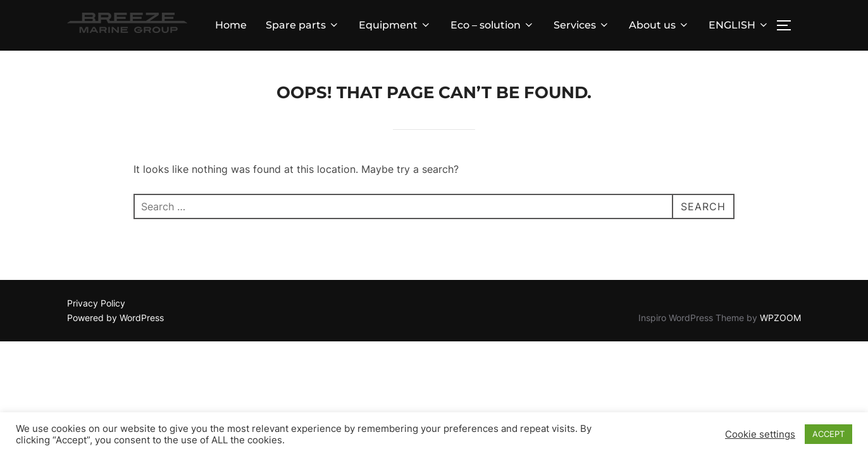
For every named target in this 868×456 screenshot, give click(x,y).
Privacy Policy (96, 303)
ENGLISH (739, 25)
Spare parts (303, 25)
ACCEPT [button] (828, 434)
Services (582, 25)
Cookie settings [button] (760, 434)
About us (659, 25)
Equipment (395, 25)
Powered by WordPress (115, 318)
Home (231, 25)
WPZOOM (780, 318)
